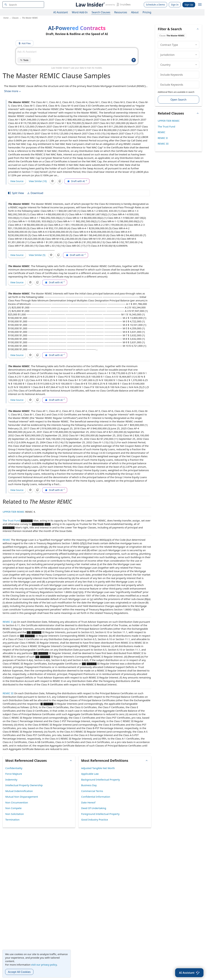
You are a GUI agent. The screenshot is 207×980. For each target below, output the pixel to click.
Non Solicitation (15, 814)
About (135, 12)
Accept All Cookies (19, 972)
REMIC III (8, 693)
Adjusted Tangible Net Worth (98, 768)
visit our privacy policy (44, 965)
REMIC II (8, 622)
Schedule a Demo (156, 5)
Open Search (178, 100)
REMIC (6, 540)
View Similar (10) (38, 181)
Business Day (89, 785)
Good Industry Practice (95, 820)
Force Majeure (14, 774)
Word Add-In (80, 12)
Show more (13, 91)
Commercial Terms (92, 791)
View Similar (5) (37, 255)
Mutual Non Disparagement (22, 797)
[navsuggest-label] (23, 5)
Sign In (175, 5)
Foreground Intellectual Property (100, 814)
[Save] (53, 181)
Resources (121, 12)
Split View (16, 193)
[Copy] (60, 181)
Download (35, 193)
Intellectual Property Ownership (24, 785)
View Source (17, 181)
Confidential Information (96, 797)
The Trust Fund (11, 520)
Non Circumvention (17, 802)
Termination (12, 820)
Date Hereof (88, 802)
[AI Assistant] (189, 973)
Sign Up (189, 5)
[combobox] (23, 5)
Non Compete (13, 808)
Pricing (147, 12)
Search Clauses (101, 12)
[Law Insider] (103, 5)
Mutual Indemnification (19, 791)
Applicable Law (90, 774)
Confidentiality (14, 768)
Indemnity (11, 780)
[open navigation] (200, 5)
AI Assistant (61, 12)
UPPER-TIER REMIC (14, 512)
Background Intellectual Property (101, 780)
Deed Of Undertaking (94, 808)
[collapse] (196, 45)
